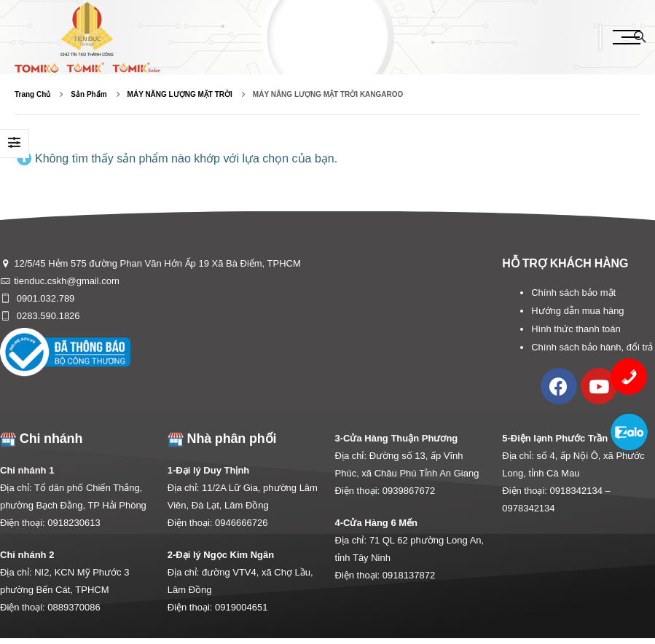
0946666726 (241, 523)
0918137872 (409, 575)
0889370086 (74, 607)
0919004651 (241, 607)
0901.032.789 (44, 298)
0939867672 (409, 491)
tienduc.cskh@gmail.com (67, 281)
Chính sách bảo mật (573, 292)
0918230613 (74, 523)
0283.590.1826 (47, 316)
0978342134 (528, 508)
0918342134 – (580, 491)
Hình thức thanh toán (576, 329)
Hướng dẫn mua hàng (577, 311)
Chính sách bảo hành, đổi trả (592, 347)
